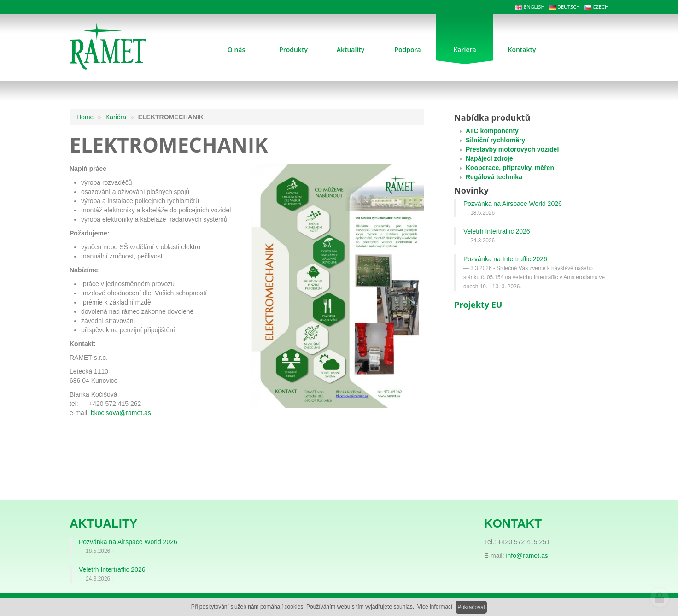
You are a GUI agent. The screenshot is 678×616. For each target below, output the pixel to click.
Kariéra (116, 117)
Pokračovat (471, 607)
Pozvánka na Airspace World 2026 (513, 204)
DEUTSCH (564, 7)
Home (85, 117)
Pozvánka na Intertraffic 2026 (505, 259)
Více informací (435, 607)
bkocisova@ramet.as (121, 413)
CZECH (596, 7)
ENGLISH (530, 7)
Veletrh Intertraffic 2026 (497, 231)
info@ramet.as (527, 556)
